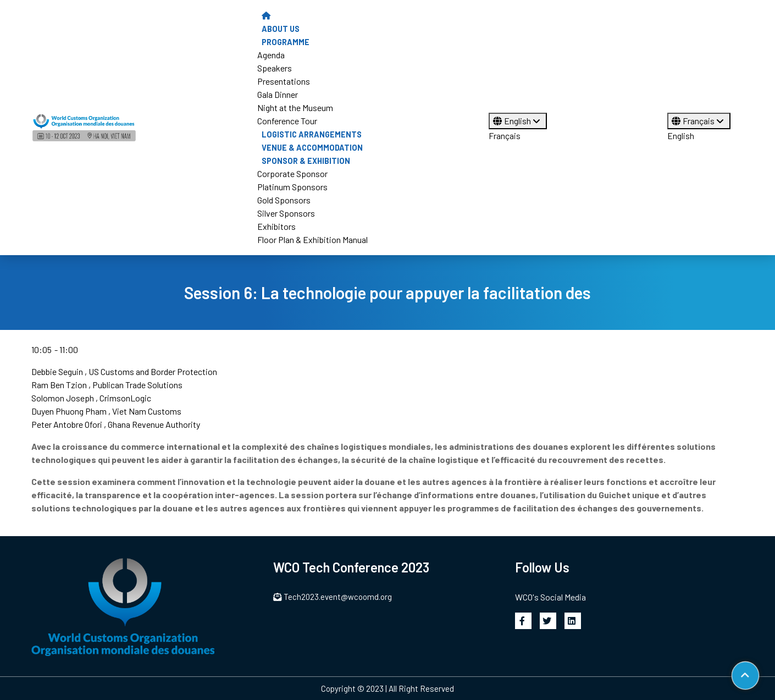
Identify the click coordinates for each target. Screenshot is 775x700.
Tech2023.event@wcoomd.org (333, 597)
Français (505, 136)
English (518, 121)
